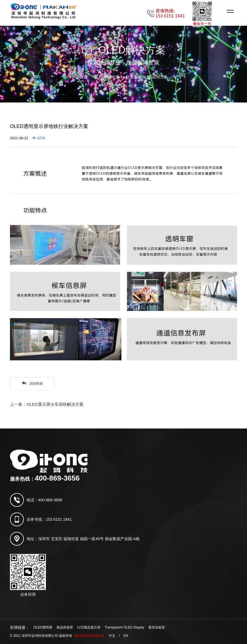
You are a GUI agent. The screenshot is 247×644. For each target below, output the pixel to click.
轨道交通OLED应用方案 (147, 77)
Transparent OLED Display (124, 627)
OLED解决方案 (106, 77)
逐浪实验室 (157, 627)
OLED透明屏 (43, 627)
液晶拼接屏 (65, 627)
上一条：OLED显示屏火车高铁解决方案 (47, 404)
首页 (83, 77)
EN (126, 636)
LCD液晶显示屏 (89, 627)
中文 (112, 636)
